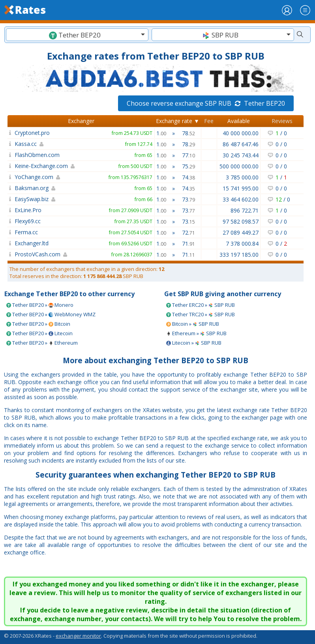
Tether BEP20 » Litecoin (39, 333)
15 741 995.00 (241, 188)
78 (188, 133)
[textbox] (77, 35)
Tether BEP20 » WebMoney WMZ (51, 314)
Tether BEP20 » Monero (40, 305)
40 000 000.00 (241, 133)
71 (188, 244)
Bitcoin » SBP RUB (193, 324)
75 (188, 166)
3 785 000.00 (242, 177)
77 (188, 155)
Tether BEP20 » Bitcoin (38, 324)
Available (239, 121)
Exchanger (81, 121)
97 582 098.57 (241, 221)
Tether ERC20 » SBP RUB (201, 305)
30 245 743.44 (241, 155)
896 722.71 (245, 210)
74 (188, 177)
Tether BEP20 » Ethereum (42, 343)
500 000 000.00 (239, 166)
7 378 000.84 (242, 244)
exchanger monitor (78, 636)
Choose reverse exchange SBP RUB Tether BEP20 (206, 103)
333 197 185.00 (239, 255)
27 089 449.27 (241, 232)
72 (188, 232)
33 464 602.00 (241, 199)
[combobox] (77, 35)
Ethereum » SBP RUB (196, 333)
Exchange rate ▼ (178, 121)
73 (188, 199)
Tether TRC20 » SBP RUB (201, 314)
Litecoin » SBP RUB (194, 343)
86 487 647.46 (241, 144)
